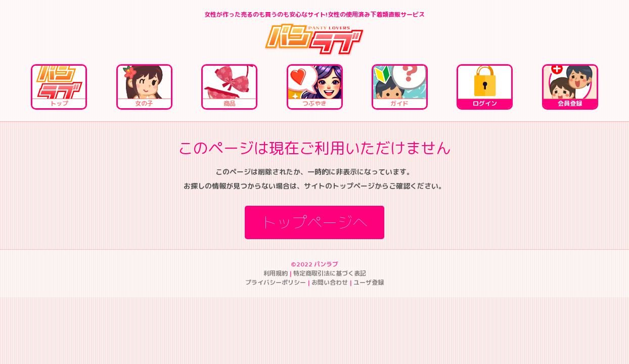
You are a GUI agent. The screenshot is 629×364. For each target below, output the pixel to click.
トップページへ (314, 222)
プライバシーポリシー (276, 282)
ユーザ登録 (369, 282)
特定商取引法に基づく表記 (330, 273)
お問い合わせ (330, 282)
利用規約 (276, 273)
